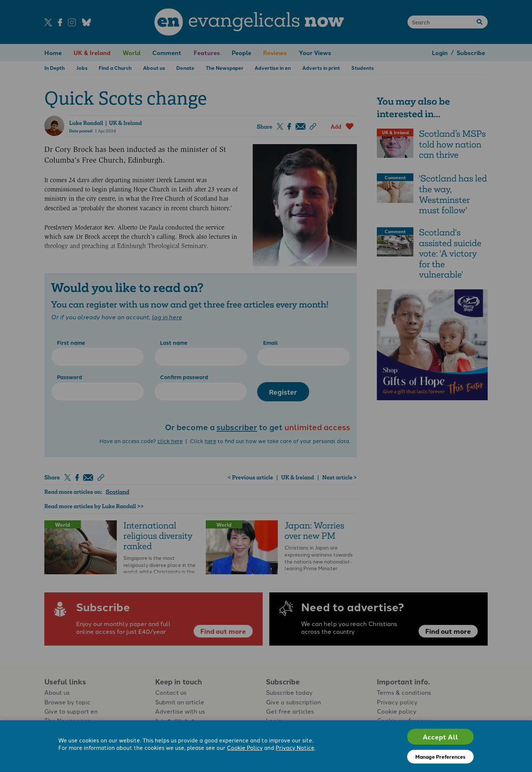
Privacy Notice (295, 748)
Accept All (440, 737)
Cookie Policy (245, 748)
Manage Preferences (440, 756)
